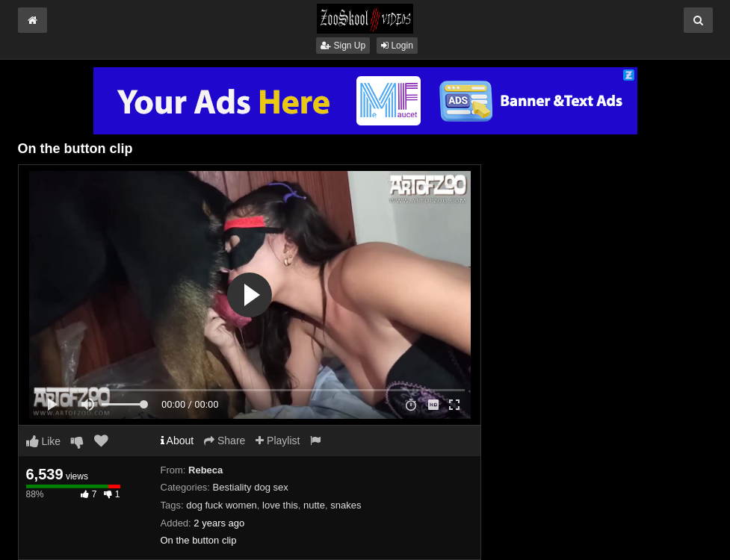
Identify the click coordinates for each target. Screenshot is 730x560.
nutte (314, 505)
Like (44, 441)
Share (225, 441)
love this (280, 505)
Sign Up (343, 46)
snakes (346, 505)
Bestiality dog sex (251, 487)
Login (397, 46)
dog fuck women (222, 505)
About (177, 441)
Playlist (278, 441)
